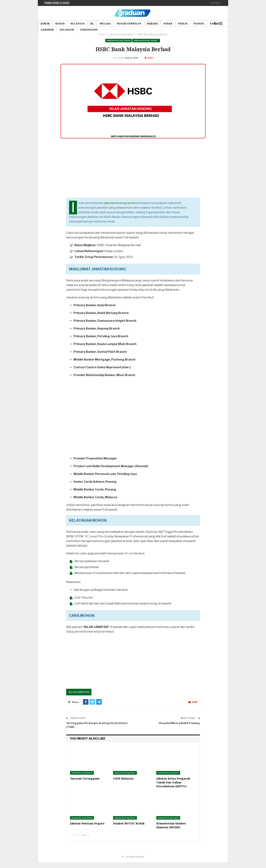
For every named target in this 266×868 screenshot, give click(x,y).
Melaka (105, 23)
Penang (199, 23)
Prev (75, 841)
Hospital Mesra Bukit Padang (179, 729)
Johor (45, 23)
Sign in (215, 3)
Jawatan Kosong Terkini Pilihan (147, 41)
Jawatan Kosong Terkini (118, 41)
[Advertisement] (133, 178)
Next (85, 841)
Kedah (60, 23)
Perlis (183, 23)
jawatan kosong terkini (121, 209)
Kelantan (77, 23)
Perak (168, 23)
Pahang (152, 23)
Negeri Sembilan (129, 23)
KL (92, 23)
